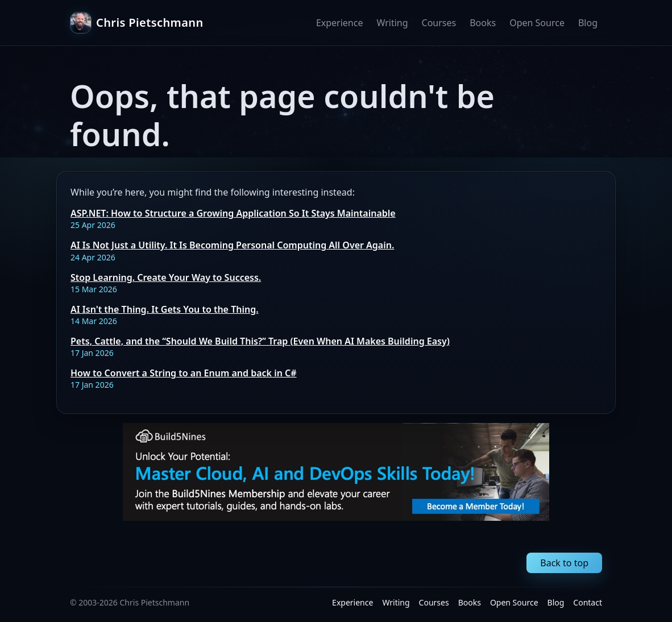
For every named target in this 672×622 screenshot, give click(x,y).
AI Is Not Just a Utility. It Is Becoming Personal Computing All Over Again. (232, 245)
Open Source (537, 23)
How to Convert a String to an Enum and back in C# (184, 373)
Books (483, 23)
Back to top (564, 563)
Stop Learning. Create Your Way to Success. (166, 277)
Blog (588, 23)
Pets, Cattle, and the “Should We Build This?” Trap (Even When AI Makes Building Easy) (260, 341)
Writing (392, 23)
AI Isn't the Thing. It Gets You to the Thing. (165, 309)
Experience (340, 23)
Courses (439, 23)
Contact (588, 602)
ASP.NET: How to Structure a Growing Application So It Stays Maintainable (233, 213)
